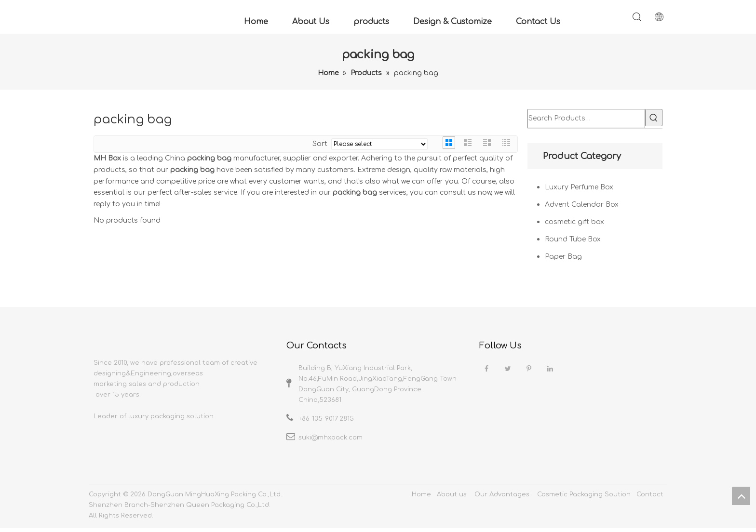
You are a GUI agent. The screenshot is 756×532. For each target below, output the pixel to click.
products (371, 22)
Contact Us (538, 22)
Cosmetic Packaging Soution (584, 498)
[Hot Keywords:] (654, 118)
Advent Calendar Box (582, 205)
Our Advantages (502, 498)
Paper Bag (563, 257)
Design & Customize (452, 22)
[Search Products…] (586, 119)
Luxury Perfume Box (579, 187)
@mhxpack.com (337, 438)
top (741, 496)
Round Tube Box (573, 239)
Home (256, 22)
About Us (311, 22)
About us (452, 498)
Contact (650, 498)
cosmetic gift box (574, 222)
